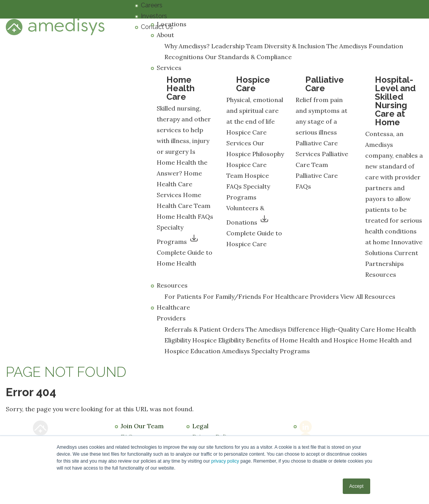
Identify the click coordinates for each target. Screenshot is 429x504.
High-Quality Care (348, 329)
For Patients (183, 296)
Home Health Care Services (179, 184)
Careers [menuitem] (152, 5)
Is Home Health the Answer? (182, 162)
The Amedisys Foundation (365, 46)
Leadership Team (237, 46)
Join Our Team (142, 426)
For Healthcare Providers (301, 296)
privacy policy (225, 461)
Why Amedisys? (187, 46)
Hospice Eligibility (218, 340)
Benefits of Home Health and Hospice (302, 340)
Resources (381, 274)
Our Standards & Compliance (248, 57)
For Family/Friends (232, 296)
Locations (172, 24)
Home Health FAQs (185, 216)
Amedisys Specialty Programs (266, 351)
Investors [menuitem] (154, 16)
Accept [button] (356, 486)
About (165, 35)
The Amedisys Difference (283, 329)
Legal (200, 426)
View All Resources (368, 296)
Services (169, 68)
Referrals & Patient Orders (204, 329)
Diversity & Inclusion (295, 46)
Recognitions (184, 57)
